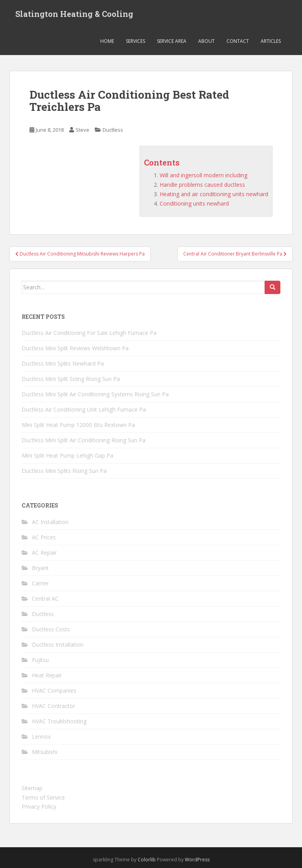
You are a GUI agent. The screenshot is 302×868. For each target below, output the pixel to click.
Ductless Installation (58, 645)
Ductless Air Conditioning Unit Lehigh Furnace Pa (84, 409)
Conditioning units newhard (194, 203)
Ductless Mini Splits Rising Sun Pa (64, 471)
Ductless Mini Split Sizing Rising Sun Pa (71, 379)
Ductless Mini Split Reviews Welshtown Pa (75, 348)
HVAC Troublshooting (59, 721)
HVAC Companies (54, 691)
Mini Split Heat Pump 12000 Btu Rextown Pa (78, 425)
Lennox (41, 737)
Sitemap (32, 788)
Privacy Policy (39, 806)
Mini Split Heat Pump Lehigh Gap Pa (67, 455)
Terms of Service (43, 797)
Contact (238, 41)
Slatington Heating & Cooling (74, 14)
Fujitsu (40, 660)
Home (107, 41)
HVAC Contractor (53, 706)
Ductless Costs (51, 629)
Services (135, 41)
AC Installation (50, 522)
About (206, 41)
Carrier (40, 583)
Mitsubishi (45, 752)
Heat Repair (47, 675)
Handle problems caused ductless (202, 185)
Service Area (172, 41)
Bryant (40, 568)
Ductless (113, 130)
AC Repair (44, 553)
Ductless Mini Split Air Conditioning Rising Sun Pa (84, 440)
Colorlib (147, 860)
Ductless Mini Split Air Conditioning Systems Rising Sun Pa (95, 394)
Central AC (45, 599)
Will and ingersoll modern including (203, 175)
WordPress (197, 860)
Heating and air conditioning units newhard (214, 194)
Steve (82, 130)
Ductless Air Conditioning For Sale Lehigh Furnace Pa (89, 333)
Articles (271, 41)
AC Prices (44, 537)
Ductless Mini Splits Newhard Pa (63, 363)
